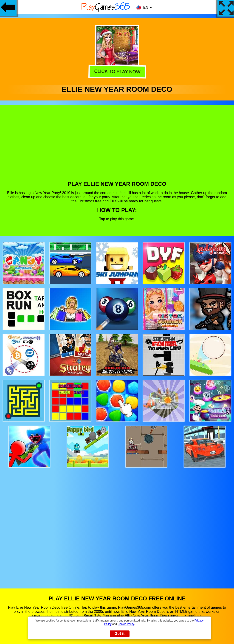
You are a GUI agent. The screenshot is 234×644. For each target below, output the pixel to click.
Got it (119, 634)
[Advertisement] (117, 146)
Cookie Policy (126, 624)
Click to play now (117, 72)
